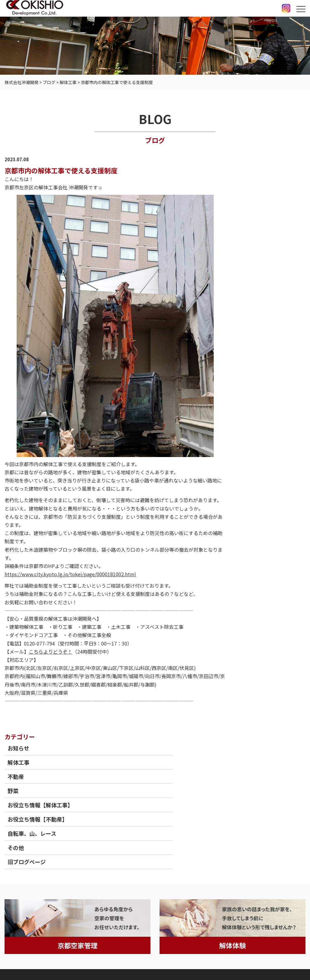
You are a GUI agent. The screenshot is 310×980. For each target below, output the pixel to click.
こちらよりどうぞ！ (51, 653)
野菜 (252, 214)
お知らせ (258, 171)
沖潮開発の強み (53, 850)
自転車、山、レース (271, 273)
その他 (255, 287)
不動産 (255, 200)
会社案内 (218, 850)
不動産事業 (109, 850)
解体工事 (258, 186)
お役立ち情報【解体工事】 (274, 232)
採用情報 (194, 850)
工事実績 (83, 850)
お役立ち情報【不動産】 (272, 254)
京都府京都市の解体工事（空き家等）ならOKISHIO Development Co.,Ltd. (183, 962)
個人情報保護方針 (25, 955)
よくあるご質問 (164, 850)
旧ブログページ (266, 301)
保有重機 (134, 850)
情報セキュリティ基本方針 (80, 955)
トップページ (18, 850)
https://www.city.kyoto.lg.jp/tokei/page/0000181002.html (70, 575)
